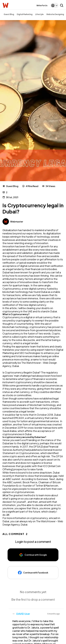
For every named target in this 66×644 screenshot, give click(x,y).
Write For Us (42, 5)
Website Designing (55, 14)
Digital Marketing (25, 14)
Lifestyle (39, 14)
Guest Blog (9, 14)
